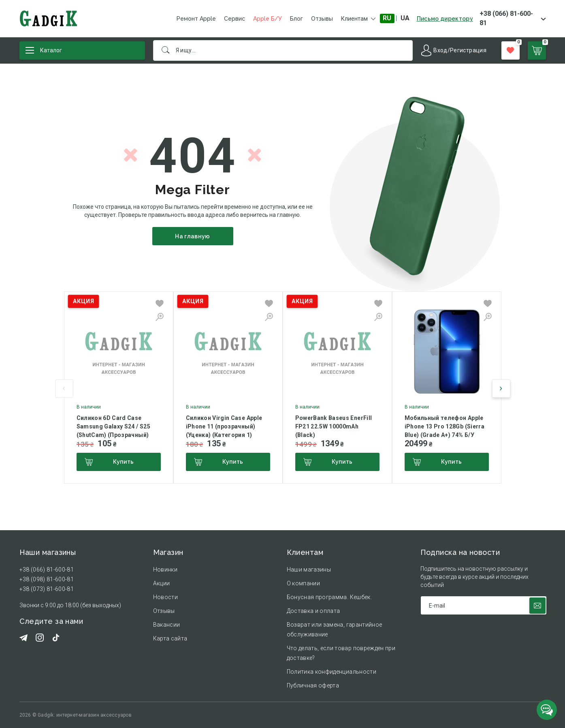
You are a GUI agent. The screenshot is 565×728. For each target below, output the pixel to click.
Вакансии (167, 625)
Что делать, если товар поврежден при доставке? (341, 653)
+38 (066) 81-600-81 (506, 18)
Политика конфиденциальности (332, 672)
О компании (304, 583)
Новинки (165, 570)
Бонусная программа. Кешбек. (329, 597)
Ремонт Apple (196, 19)
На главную (193, 236)
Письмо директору (445, 19)
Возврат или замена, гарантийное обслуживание (335, 630)
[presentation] (64, 389)
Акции (162, 583)
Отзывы (322, 19)
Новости (165, 597)
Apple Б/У (268, 19)
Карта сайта (170, 638)
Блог (296, 19)
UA (405, 18)
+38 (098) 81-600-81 (47, 579)
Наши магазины (309, 570)
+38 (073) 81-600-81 (47, 589)
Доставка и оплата (313, 611)
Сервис (235, 19)
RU (387, 18)
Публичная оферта (313, 685)
